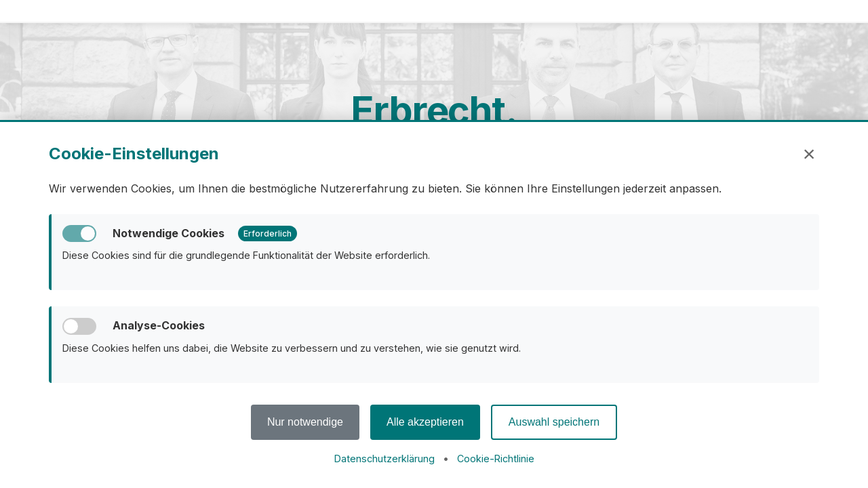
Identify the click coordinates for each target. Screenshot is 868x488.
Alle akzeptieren (425, 422)
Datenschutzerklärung (384, 459)
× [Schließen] (809, 154)
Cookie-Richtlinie (496, 459)
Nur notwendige (305, 422)
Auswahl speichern (554, 422)
